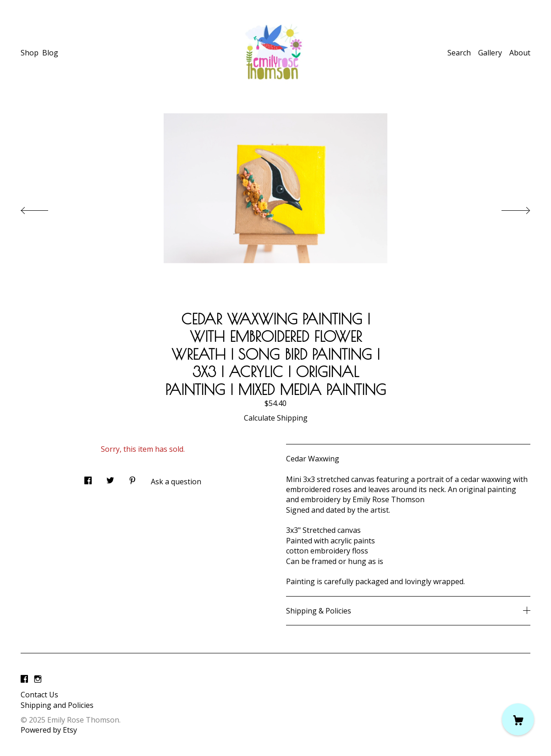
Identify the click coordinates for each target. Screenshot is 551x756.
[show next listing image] (507, 208)
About (520, 53)
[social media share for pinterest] (132, 478)
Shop (30, 53)
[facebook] (24, 679)
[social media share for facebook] (88, 478)
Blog (50, 53)
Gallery (490, 53)
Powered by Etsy (49, 730)
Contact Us (39, 695)
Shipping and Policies (57, 705)
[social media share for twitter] (110, 478)
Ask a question (176, 482)
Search (459, 53)
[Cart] (518, 719)
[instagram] (38, 679)
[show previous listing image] (44, 208)
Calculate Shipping (276, 418)
